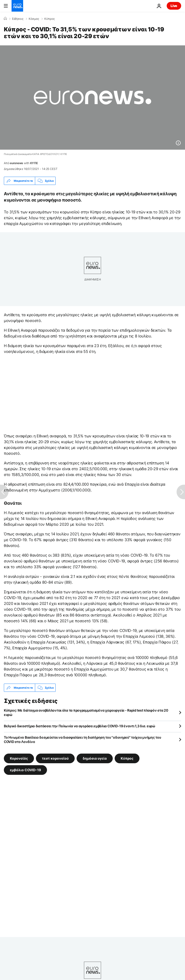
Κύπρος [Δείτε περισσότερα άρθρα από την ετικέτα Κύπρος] (127, 758)
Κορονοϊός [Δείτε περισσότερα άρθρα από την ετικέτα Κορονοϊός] (19, 758)
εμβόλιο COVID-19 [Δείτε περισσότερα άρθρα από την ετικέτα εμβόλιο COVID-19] (25, 770)
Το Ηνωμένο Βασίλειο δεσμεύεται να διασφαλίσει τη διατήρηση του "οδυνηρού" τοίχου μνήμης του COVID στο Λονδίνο (83, 739)
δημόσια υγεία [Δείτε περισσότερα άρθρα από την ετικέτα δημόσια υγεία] (95, 758)
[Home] (5, 19)
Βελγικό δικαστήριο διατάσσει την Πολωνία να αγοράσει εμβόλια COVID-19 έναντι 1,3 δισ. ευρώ (80, 726)
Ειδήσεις (18, 19)
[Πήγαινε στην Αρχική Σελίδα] (17, 6)
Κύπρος (50, 19)
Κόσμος (34, 19)
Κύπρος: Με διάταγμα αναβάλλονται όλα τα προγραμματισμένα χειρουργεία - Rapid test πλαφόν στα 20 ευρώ (86, 712)
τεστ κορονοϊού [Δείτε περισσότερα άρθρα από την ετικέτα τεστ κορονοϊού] (55, 758)
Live (174, 6)
